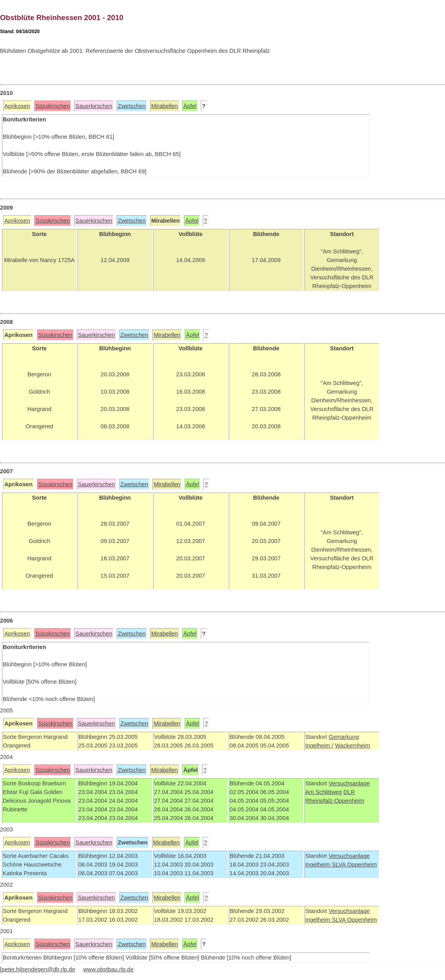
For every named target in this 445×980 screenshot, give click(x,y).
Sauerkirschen (94, 106)
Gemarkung (344, 737)
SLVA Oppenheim (354, 865)
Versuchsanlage (349, 783)
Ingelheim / (319, 746)
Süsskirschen (53, 106)
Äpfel (190, 106)
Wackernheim (353, 746)
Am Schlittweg (324, 792)
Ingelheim (319, 865)
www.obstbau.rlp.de (108, 969)
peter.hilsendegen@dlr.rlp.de (38, 969)
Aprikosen (17, 106)
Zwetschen (132, 106)
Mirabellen (165, 106)
